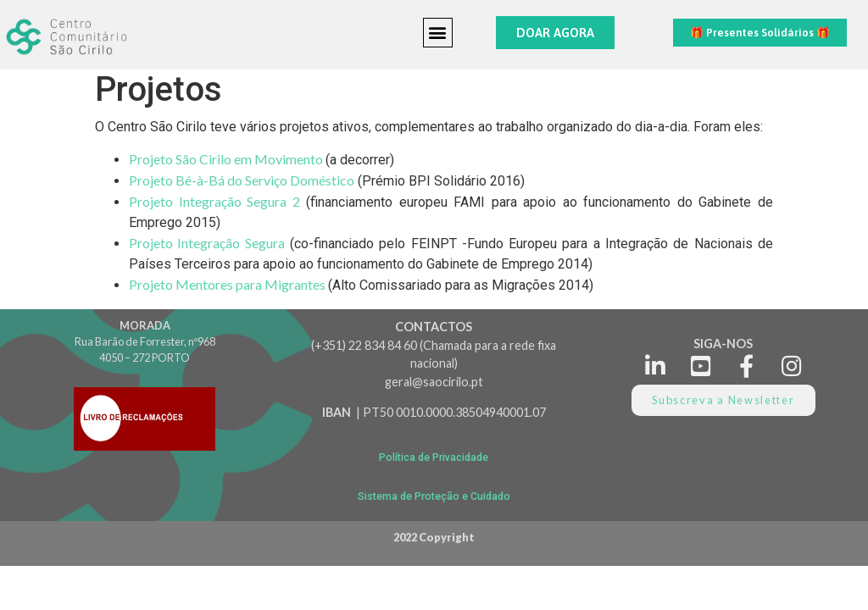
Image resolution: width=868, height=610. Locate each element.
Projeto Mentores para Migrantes (228, 284)
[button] (438, 33)
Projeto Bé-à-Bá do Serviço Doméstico (242, 180)
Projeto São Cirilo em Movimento (227, 159)
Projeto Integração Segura (207, 243)
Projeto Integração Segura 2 (214, 201)
